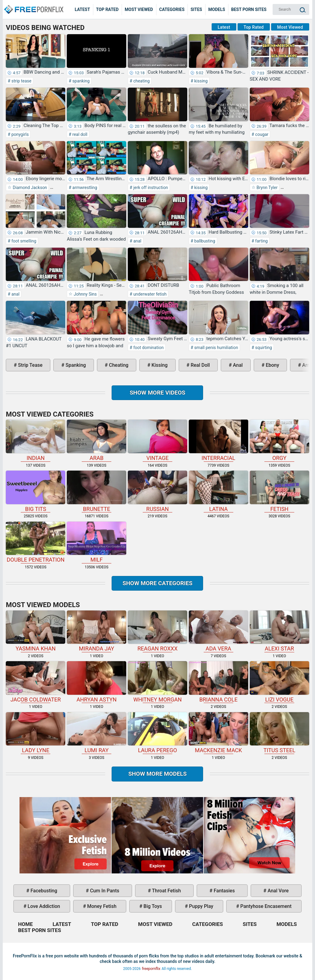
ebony (272, 365)
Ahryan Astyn (97, 682)
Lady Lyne (36, 733)
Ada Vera (218, 631)
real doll (79, 134)
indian (36, 440)
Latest (82, 9)
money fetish (101, 906)
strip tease (21, 81)
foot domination (148, 348)
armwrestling (84, 188)
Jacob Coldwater (36, 682)
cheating (141, 81)
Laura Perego (157, 733)
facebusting (43, 891)
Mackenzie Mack (218, 733)
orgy (279, 440)
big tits (36, 491)
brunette (97, 491)
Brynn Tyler (267, 188)
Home (34, 5)
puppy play (200, 906)
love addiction (43, 906)
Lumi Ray (97, 733)
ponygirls (20, 134)
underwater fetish (150, 294)
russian (157, 491)
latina (218, 491)
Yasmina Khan (36, 631)
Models (217, 9)
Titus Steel (279, 733)
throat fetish (166, 891)
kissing (200, 81)
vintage (157, 440)
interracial (218, 440)
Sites (196, 9)
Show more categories (158, 583)
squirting (263, 348)
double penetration (36, 542)
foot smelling (23, 241)
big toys (152, 906)
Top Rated (107, 9)
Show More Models (158, 774)
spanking (81, 81)
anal (137, 241)
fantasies (224, 891)
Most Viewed (139, 9)
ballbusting (204, 241)
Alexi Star (279, 631)
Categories (172, 9)
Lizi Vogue (279, 682)
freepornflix (151, 969)
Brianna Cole (218, 682)
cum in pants (104, 891)
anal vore (277, 891)
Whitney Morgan (157, 682)
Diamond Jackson (29, 188)
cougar (261, 134)
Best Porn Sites (249, 9)
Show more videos (157, 393)
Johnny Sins (85, 294)
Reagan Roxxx (157, 631)
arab (97, 440)
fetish (279, 491)
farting (261, 241)
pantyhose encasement (265, 906)
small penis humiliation (216, 348)
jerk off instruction (150, 188)
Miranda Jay (97, 631)
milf (97, 542)
